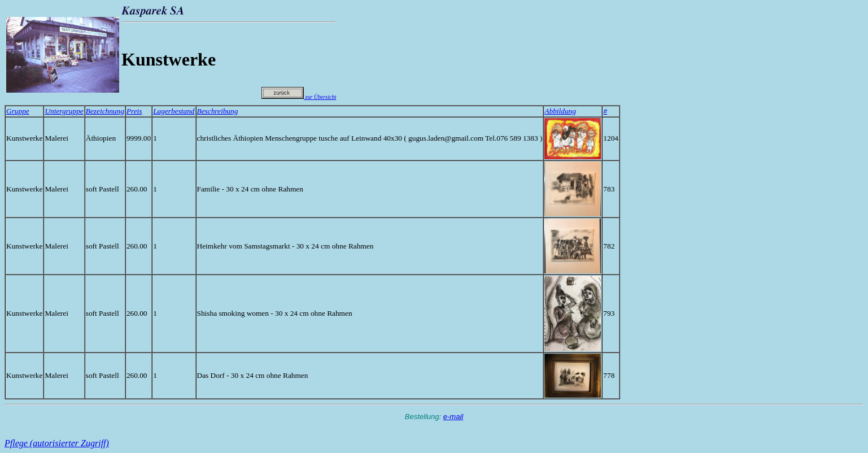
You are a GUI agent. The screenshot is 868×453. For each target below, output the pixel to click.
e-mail (453, 417)
